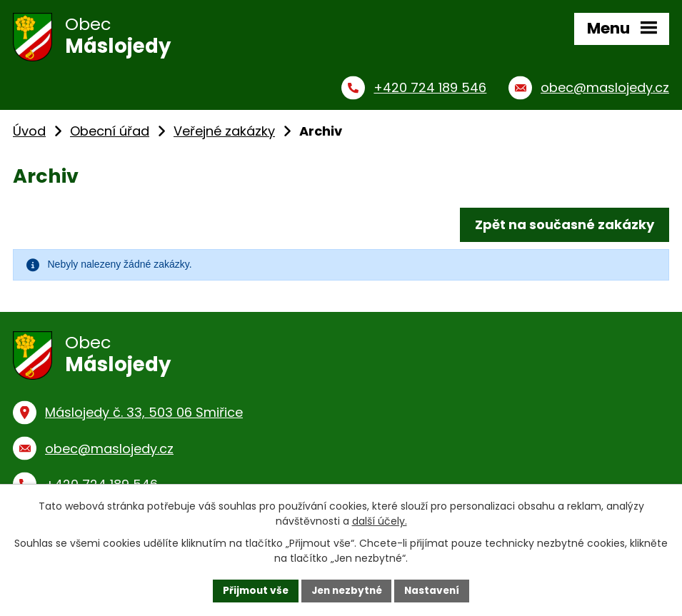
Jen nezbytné (347, 590)
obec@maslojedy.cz (109, 453)
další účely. (380, 521)
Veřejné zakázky (224, 133)
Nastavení (436, 590)
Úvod (29, 133)
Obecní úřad (110, 133)
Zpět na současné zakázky (564, 227)
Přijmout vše (252, 590)
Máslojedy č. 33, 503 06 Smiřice (144, 417)
